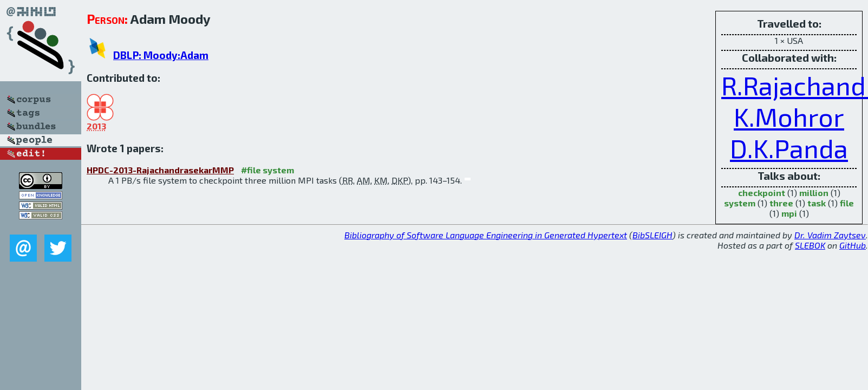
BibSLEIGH (652, 235)
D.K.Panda (789, 148)
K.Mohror (789, 116)
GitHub (853, 245)
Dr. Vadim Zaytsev (830, 235)
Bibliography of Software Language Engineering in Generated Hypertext (486, 235)
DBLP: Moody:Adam (161, 55)
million (814, 193)
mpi (789, 213)
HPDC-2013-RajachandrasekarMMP (160, 170)
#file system (267, 170)
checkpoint (762, 193)
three (781, 203)
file (847, 203)
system (740, 203)
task (817, 203)
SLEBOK (810, 245)
